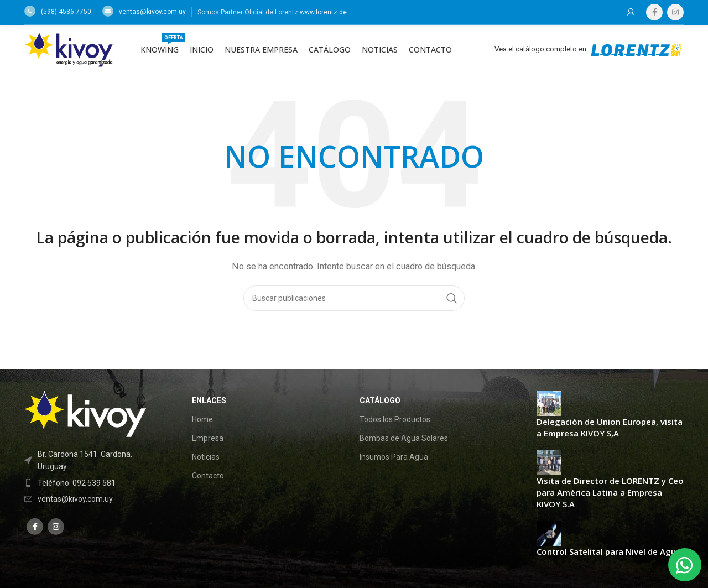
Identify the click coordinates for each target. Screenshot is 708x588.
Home (202, 419)
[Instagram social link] (675, 12)
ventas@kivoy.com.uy (144, 12)
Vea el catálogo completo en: (589, 49)
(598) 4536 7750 (58, 12)
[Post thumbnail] (549, 403)
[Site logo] (69, 49)
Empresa (208, 438)
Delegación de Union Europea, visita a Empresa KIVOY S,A (610, 427)
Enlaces (209, 400)
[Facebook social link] (654, 12)
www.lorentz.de (323, 12)
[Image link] (85, 413)
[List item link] (90, 483)
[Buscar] (354, 298)
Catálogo (380, 400)
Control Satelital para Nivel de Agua (609, 551)
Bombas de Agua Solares (404, 438)
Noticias (206, 457)
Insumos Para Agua (394, 457)
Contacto (208, 476)
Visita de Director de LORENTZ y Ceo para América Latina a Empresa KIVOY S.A (610, 492)
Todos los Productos (395, 419)
